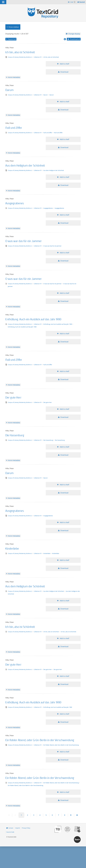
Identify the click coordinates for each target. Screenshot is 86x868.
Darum (9, 90)
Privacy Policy (26, 828)
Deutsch (82, 2)
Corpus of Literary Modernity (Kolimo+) (20, 57)
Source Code (10, 832)
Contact (11, 828)
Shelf (73, 2)
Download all (75, 39)
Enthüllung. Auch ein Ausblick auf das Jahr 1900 (33, 319)
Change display (74, 34)
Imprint (18, 828)
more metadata (14, 77)
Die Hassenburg (15, 435)
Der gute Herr (13, 398)
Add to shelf (64, 64)
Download (64, 72)
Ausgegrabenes (15, 203)
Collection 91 (38, 57)
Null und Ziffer (14, 128)
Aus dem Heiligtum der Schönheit (25, 166)
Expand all (12, 39)
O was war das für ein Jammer (24, 241)
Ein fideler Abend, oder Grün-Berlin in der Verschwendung (40, 740)
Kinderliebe (12, 549)
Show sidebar (14, 27)
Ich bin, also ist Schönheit (20, 52)
